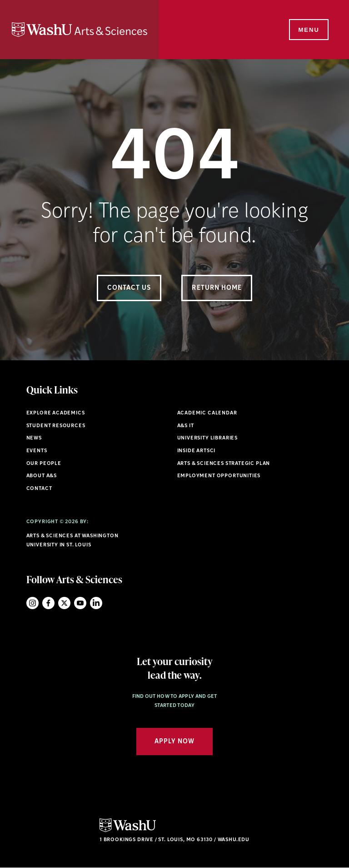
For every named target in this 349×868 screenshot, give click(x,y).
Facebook (48, 603)
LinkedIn (96, 603)
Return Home (217, 288)
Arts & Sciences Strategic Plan (224, 464)
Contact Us (129, 288)
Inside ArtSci (197, 451)
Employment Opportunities (219, 476)
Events (37, 451)
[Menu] (308, 30)
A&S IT (186, 426)
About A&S (42, 476)
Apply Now (174, 742)
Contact (39, 489)
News (34, 438)
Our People (44, 464)
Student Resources (56, 426)
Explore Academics (56, 413)
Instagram (32, 603)
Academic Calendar (207, 413)
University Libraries (208, 438)
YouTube (80, 603)
